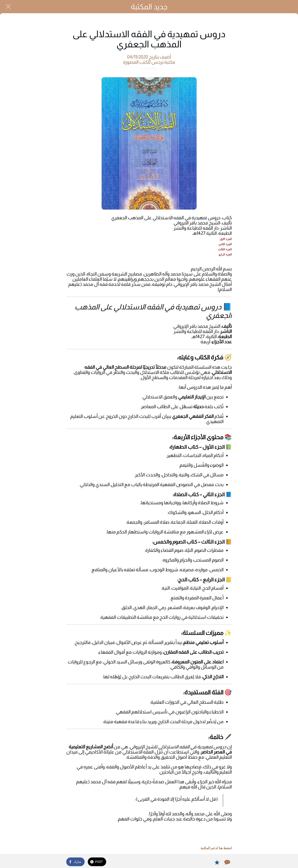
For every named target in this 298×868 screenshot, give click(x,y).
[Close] (8, 7)
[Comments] (227, 862)
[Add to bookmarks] (217, 862)
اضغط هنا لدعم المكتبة (216, 848)
